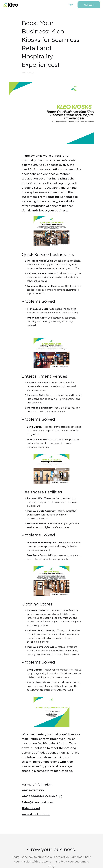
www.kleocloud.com (36, 814)
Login (71, 5)
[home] (11, 5)
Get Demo (89, 5)
